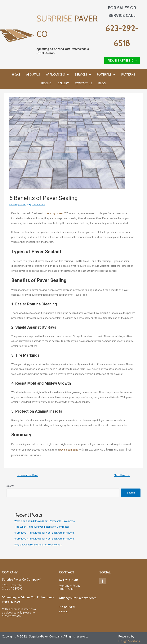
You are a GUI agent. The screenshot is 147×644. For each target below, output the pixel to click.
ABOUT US (33, 75)
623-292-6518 (69, 580)
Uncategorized (18, 204)
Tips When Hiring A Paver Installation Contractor (42, 527)
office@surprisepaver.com (78, 598)
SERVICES (83, 75)
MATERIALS (106, 75)
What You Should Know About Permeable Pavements (45, 521)
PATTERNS (128, 75)
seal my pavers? (56, 213)
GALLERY (63, 83)
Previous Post (28, 475)
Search (10, 486)
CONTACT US (84, 83)
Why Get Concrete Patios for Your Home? (38, 544)
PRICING (46, 83)
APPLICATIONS (57, 75)
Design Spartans (129, 641)
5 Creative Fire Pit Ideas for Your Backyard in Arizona (44, 533)
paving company (69, 450)
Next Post (122, 475)
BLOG (102, 83)
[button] (122, 61)
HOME (16, 75)
